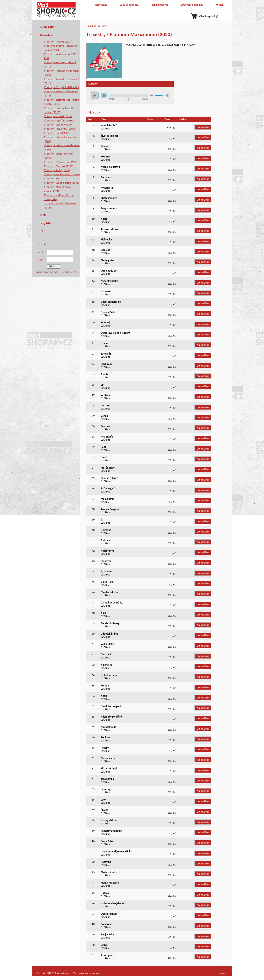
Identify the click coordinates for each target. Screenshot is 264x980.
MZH (43, 215)
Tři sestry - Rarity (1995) (57, 170)
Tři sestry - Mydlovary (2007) (59, 129)
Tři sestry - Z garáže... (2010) (59, 120)
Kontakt (220, 5)
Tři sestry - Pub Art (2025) (58, 42)
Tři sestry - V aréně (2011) (58, 116)
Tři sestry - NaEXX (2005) (57, 133)
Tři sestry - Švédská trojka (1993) (61, 183)
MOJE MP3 (47, 27)
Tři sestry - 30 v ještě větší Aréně (61, 87)
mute (152, 95)
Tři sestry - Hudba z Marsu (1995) (62, 174)
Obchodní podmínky (192, 5)
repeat (128, 99)
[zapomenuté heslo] (47, 272)
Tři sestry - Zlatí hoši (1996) (58, 166)
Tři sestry (46, 35)
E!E (42, 231)
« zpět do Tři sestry (97, 26)
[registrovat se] (68, 272)
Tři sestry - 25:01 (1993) (57, 179)
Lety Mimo (47, 223)
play (95, 95)
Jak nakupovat (160, 5)
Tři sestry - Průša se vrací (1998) (61, 162)
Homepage (101, 5)
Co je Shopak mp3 (129, 5)
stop (104, 95)
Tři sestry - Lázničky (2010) (58, 125)
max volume (168, 95)
